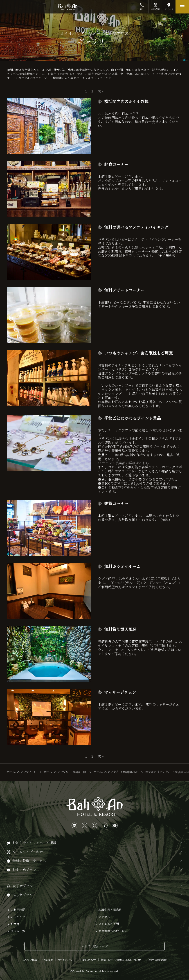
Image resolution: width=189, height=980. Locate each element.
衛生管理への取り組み (113, 931)
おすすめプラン (24, 870)
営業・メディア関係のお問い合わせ (121, 960)
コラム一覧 (18, 931)
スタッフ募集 (30, 960)
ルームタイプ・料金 (28, 852)
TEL (142, 5)
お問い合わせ (88, 960)
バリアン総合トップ (94, 946)
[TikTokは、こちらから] (105, 826)
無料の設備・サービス (29, 861)
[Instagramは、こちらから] (95, 826)
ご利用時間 (18, 910)
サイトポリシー (66, 960)
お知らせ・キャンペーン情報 (34, 843)
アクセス (169, 5)
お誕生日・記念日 (110, 910)
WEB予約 (155, 5)
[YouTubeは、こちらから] (115, 826)
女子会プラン (23, 886)
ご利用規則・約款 (157, 960)
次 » (101, 91)
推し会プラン (22, 895)
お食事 (15, 924)
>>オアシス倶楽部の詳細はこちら (123, 463)
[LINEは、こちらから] (74, 826)
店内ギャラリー (21, 917)
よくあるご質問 (109, 924)
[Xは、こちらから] (84, 826)
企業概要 (48, 960)
